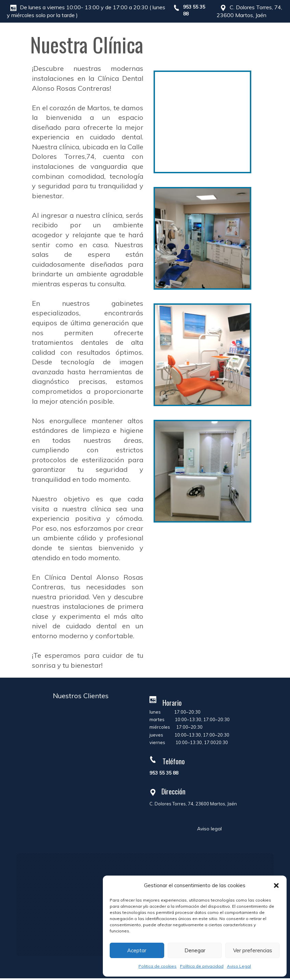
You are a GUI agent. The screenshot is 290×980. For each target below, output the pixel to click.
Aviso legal (209, 829)
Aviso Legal (239, 966)
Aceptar (137, 950)
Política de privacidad (202, 966)
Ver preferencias (253, 950)
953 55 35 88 (164, 773)
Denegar (195, 950)
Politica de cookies (158, 966)
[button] (276, 885)
